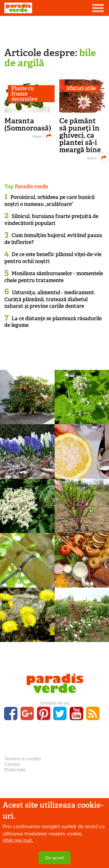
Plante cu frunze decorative (24, 94)
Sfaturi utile (81, 89)
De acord (54, 858)
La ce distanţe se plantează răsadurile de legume (53, 322)
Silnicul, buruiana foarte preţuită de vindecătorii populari (51, 220)
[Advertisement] (55, 30)
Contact (12, 764)
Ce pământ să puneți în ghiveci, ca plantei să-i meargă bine (80, 135)
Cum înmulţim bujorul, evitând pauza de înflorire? (53, 239)
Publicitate (15, 770)
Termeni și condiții (23, 759)
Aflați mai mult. (18, 840)
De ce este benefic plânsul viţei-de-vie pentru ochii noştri (53, 258)
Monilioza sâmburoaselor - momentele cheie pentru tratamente (54, 277)
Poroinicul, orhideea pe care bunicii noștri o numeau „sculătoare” (49, 201)
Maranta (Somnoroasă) (28, 124)
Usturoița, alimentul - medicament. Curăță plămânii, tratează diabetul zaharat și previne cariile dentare (50, 299)
